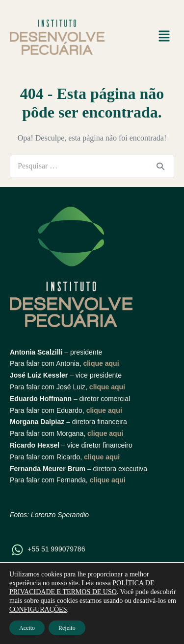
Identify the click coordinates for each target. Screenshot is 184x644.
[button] (164, 37)
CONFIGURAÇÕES (38, 609)
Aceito (27, 628)
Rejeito (67, 628)
